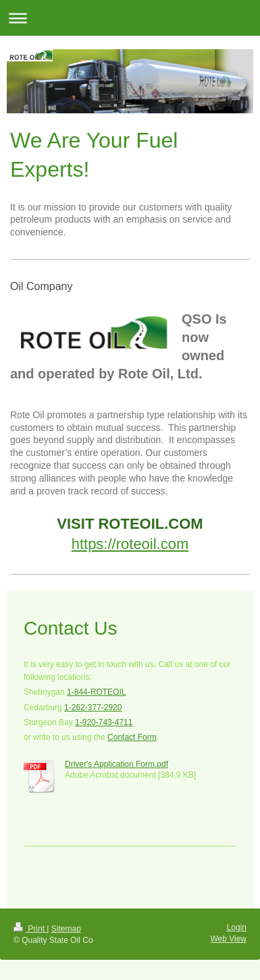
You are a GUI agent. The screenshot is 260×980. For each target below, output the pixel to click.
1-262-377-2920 (93, 708)
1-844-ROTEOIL (96, 692)
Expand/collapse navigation (130, 18)
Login (237, 927)
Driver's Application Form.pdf (116, 764)
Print (30, 929)
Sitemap (66, 929)
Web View (228, 939)
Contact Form (132, 737)
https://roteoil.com (130, 544)
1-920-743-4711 (104, 722)
